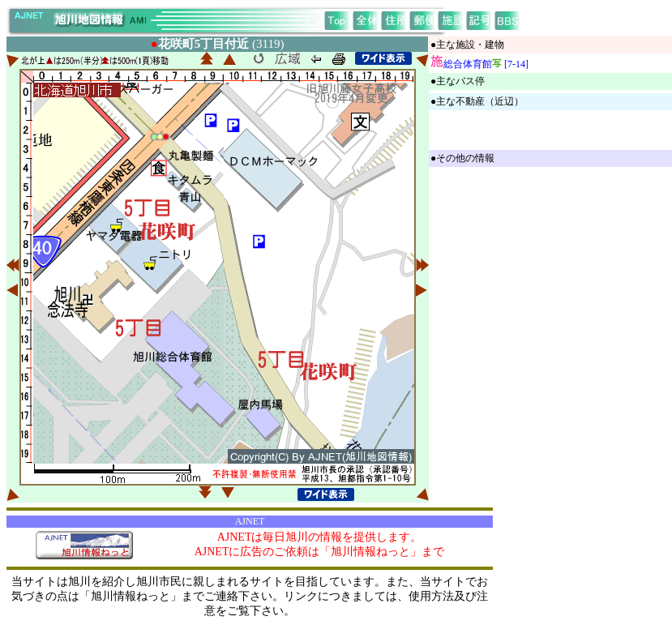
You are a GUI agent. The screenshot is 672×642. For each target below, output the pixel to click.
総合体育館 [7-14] (486, 64)
